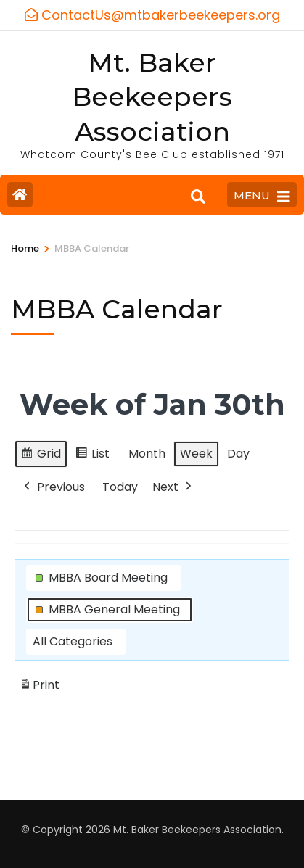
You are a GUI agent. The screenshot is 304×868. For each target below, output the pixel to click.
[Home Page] (20, 195)
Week (196, 453)
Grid (41, 455)
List (92, 455)
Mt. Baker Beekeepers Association (152, 97)
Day (238, 453)
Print (39, 687)
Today (120, 486)
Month (147, 453)
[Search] (198, 197)
